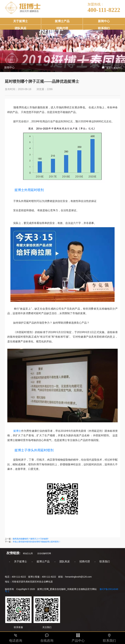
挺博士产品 (62, 21)
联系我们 (104, 28)
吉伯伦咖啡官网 (43, 553)
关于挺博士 (21, 21)
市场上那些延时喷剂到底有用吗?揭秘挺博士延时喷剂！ (37, 542)
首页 (109, 68)
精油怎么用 (27, 553)
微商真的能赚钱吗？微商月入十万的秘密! (31, 539)
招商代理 (62, 28)
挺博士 (14, 431)
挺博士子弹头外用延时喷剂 (30, 450)
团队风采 (21, 28)
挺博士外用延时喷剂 (29, 190)
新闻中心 (104, 21)
